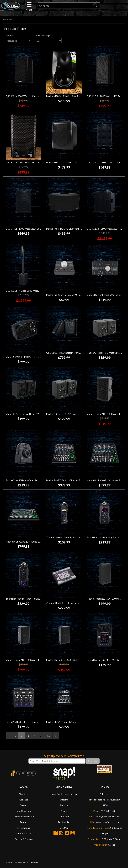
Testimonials (64, 822)
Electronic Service (24, 839)
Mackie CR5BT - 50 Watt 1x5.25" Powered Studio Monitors (36, 414)
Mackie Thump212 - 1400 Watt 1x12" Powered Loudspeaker (37, 660)
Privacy (64, 811)
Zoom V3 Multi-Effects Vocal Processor (67, 603)
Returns (64, 805)
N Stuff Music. (17, 862)
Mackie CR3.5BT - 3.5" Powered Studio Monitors (71, 414)
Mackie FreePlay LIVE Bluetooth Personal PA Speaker (74, 229)
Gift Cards (64, 817)
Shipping (64, 800)
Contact (24, 800)
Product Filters (15, 29)
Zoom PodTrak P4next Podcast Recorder (27, 722)
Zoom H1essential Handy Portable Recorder (69, 537)
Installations (24, 828)
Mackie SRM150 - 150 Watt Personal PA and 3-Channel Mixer (37, 357)
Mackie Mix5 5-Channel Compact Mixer (66, 722)
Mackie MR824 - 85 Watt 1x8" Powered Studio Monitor (75, 96)
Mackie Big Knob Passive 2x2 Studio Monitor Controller (75, 295)
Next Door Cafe (24, 811)
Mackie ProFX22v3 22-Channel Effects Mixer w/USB (33, 542)
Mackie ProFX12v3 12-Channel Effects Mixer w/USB (73, 480)
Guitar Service (24, 833)
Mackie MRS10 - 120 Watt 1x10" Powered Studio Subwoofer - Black (81, 162)
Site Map (64, 828)
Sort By (9, 36)
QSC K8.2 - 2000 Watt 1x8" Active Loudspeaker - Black (34, 96)
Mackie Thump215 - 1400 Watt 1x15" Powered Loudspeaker (77, 660)
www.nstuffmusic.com (107, 822)
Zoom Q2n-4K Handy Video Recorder (25, 480)
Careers (24, 805)
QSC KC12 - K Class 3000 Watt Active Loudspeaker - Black (36, 291)
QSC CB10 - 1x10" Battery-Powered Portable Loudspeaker (77, 353)
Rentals (24, 822)
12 (49, 736)
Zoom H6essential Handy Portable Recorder (29, 599)
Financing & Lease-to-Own (64, 794)
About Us (24, 794)
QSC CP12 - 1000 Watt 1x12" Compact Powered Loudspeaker (38, 229)
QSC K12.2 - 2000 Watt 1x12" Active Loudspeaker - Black (35, 162)
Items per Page (43, 36)
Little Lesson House (24, 817)
